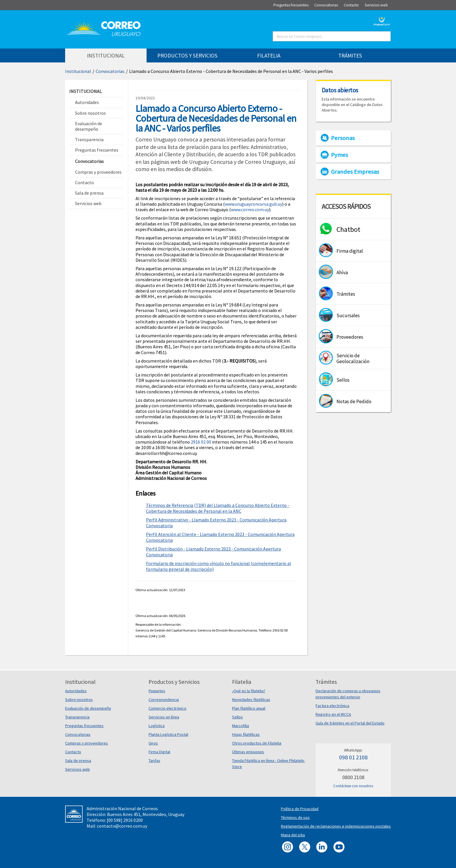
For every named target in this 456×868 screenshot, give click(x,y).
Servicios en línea (164, 717)
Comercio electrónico (168, 708)
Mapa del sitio (293, 835)
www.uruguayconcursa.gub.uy (253, 204)
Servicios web (78, 769)
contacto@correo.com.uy (122, 826)
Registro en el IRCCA (333, 714)
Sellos (237, 717)
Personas (343, 138)
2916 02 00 (201, 442)
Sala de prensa (78, 761)
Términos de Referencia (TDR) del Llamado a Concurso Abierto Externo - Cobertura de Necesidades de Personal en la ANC (218, 508)
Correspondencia (164, 700)
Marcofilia (241, 726)
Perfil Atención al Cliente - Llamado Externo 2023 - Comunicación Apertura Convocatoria (220, 537)
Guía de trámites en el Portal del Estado (350, 723)
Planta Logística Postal (168, 734)
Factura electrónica (332, 706)
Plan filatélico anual (249, 708)
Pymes (340, 155)
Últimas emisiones (248, 752)
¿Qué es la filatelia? (249, 691)
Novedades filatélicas (251, 700)
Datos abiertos (340, 90)
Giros (153, 743)
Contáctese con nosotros (353, 786)
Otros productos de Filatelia (257, 743)
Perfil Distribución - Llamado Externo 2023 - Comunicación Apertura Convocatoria (213, 552)
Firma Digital (159, 752)
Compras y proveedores (87, 743)
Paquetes (157, 691)
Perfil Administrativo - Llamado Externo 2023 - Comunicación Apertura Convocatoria (216, 523)
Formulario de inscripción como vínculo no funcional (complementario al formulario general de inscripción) (219, 566)
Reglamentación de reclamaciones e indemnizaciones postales (336, 826)
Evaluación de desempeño (88, 708)
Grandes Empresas (355, 172)
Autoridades (76, 691)
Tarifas (154, 761)
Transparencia (77, 717)
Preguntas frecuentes (84, 726)
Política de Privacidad (300, 809)
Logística (157, 726)
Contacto (73, 752)
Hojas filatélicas (246, 734)
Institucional (78, 71)
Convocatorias (110, 71)
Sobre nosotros (79, 700)
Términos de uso (295, 817)
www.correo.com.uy (250, 209)
